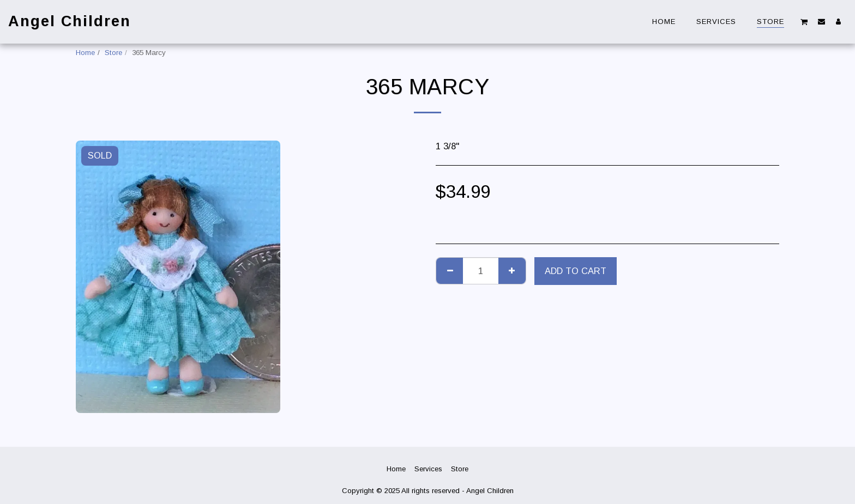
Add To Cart (576, 271)
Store (113, 53)
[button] (804, 22)
